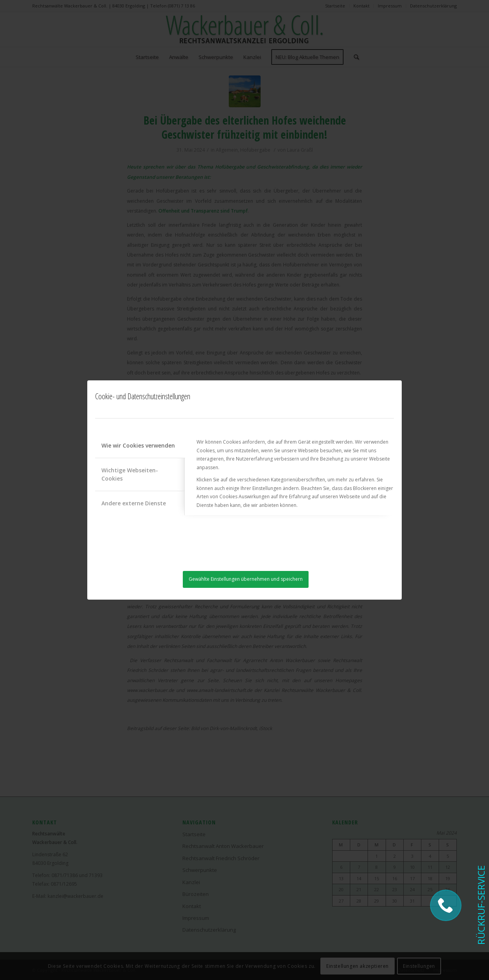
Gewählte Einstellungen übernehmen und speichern (246, 579)
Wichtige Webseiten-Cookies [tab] (130, 474)
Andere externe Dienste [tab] (134, 503)
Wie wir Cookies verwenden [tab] (138, 445)
